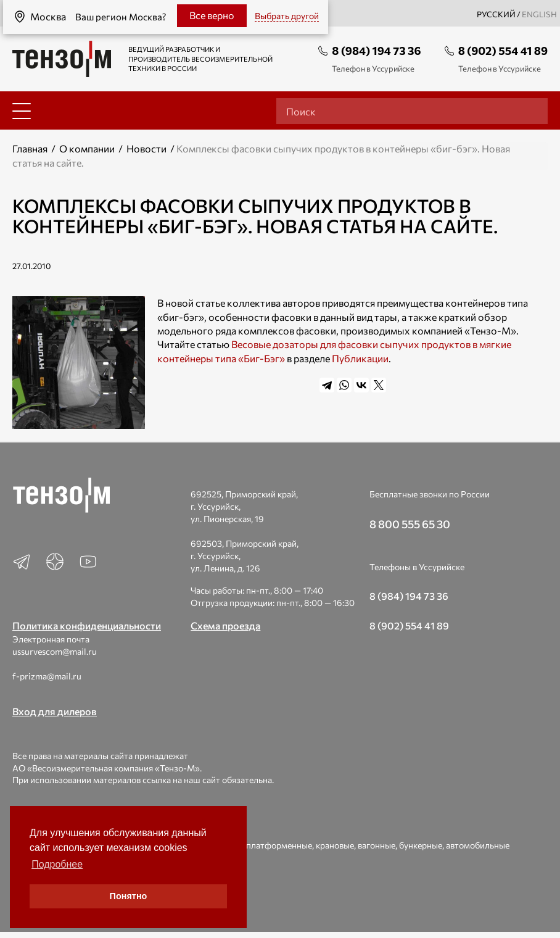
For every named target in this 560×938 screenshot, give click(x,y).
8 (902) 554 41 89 (503, 51)
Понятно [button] (129, 896)
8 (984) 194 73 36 (376, 51)
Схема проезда (225, 625)
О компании (87, 148)
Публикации (360, 358)
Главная (30, 148)
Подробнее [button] (57, 864)
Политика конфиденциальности (87, 625)
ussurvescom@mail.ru (55, 651)
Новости (146, 148)
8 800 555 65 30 (410, 524)
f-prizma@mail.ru (47, 676)
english (539, 14)
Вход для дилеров (55, 711)
